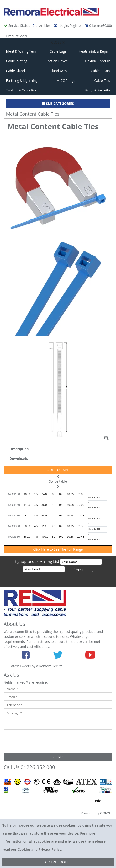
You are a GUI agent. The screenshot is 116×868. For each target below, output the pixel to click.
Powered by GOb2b (96, 813)
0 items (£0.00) (99, 25)
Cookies (24, 849)
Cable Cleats (101, 71)
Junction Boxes (56, 61)
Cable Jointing (17, 61)
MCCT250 (14, 515)
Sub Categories (58, 103)
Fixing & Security (97, 90)
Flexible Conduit (98, 61)
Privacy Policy (50, 849)
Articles (42, 25)
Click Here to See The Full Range (58, 549)
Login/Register (68, 25)
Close (58, 42)
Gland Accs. (59, 71)
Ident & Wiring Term (22, 51)
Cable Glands (16, 71)
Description (19, 449)
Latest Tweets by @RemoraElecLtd (36, 666)
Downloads (19, 459)
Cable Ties (102, 80)
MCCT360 (14, 537)
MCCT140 (14, 505)
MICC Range (66, 80)
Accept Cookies (58, 862)
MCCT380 (14, 526)
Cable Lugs (58, 51)
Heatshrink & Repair (94, 51)
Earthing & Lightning (22, 80)
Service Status (17, 25)
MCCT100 (14, 494)
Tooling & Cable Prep (22, 90)
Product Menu (15, 36)
